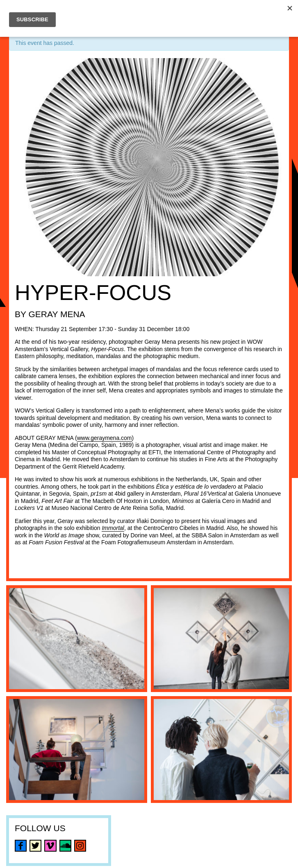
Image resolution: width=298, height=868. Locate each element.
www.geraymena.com (105, 438)
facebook (21, 846)
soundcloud (65, 846)
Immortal (113, 528)
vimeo (50, 846)
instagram (80, 846)
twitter (35, 846)
